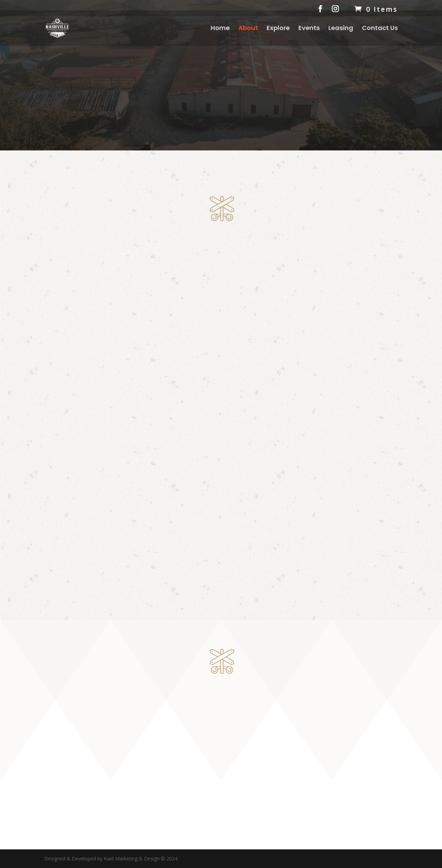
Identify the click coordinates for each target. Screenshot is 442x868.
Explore (278, 29)
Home (220, 29)
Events (309, 29)
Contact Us (380, 29)
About (248, 29)
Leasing (341, 29)
